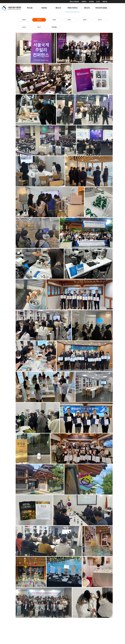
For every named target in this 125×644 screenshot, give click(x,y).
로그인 (98, 2)
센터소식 (58, 8)
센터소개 (87, 8)
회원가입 (105, 2)
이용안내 (84, 2)
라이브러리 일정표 (101, 8)
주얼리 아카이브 (73, 8)
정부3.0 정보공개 (74, 2)
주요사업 (30, 8)
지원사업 (44, 8)
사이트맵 (91, 2)
